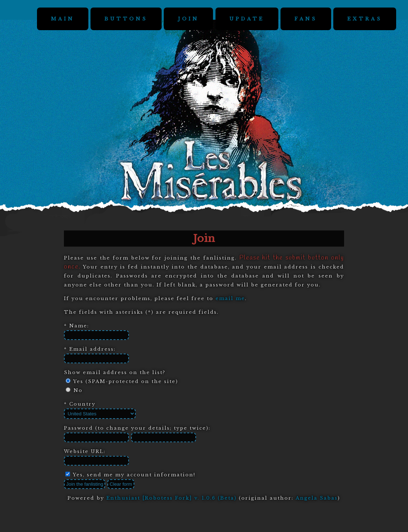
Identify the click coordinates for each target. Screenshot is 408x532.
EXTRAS (365, 19)
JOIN (188, 19)
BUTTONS (126, 19)
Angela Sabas (317, 498)
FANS (306, 19)
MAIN (63, 19)
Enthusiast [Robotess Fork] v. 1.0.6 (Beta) (171, 498)
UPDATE (247, 19)
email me (230, 298)
